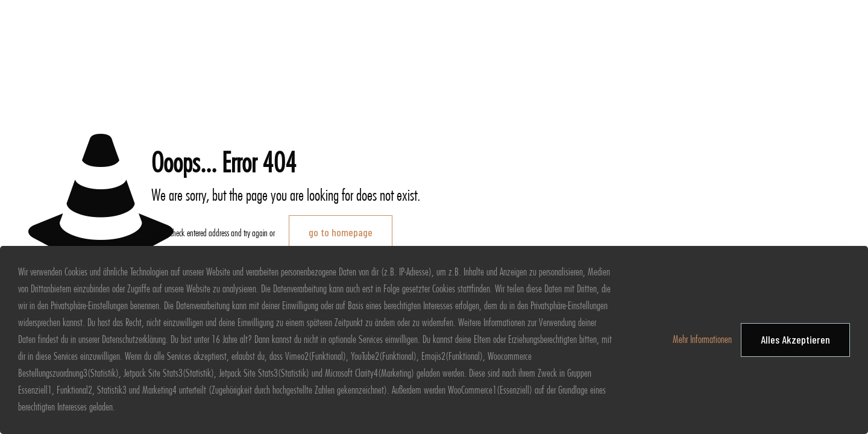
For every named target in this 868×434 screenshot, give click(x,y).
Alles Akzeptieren (795, 339)
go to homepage (341, 232)
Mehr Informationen (702, 340)
